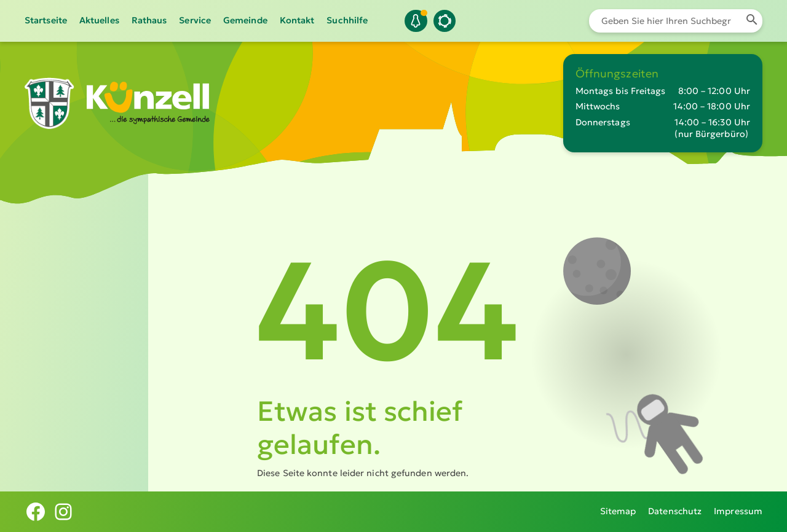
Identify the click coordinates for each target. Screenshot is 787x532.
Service (195, 20)
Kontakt (297, 20)
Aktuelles (99, 20)
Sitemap (618, 511)
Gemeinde (245, 20)
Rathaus (149, 20)
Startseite (46, 20)
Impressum (738, 511)
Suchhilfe (347, 20)
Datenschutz (675, 511)
